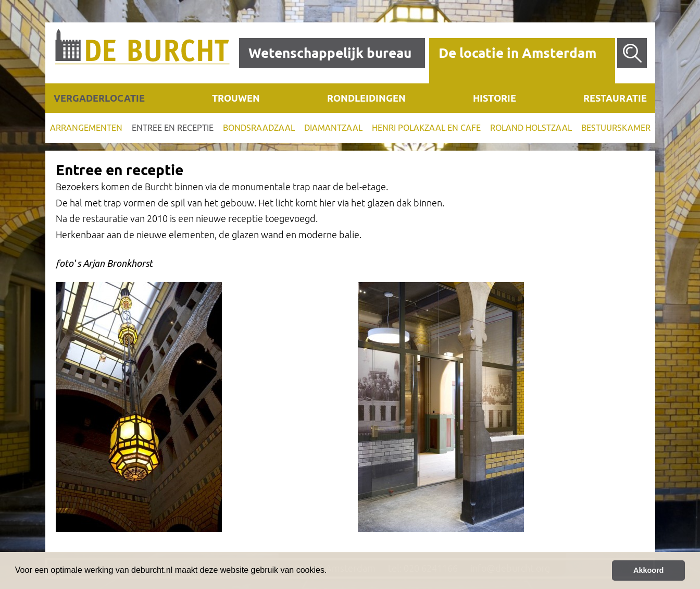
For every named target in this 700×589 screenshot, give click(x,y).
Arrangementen (86, 128)
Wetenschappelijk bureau (330, 53)
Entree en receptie (173, 128)
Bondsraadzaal (259, 128)
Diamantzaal (333, 128)
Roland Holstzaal (531, 128)
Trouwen (236, 98)
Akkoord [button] (648, 570)
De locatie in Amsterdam (517, 53)
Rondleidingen (366, 98)
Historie (495, 98)
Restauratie (615, 98)
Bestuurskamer (616, 128)
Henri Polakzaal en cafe (426, 128)
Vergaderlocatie (99, 98)
